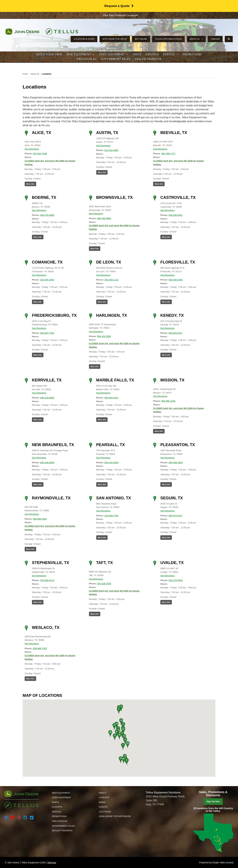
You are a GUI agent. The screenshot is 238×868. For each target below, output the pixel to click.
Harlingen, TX (112, 315)
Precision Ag (87, 59)
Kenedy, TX (172, 315)
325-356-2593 (47, 280)
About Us (196, 39)
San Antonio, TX (114, 498)
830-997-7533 (47, 333)
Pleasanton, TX (178, 445)
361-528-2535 (104, 584)
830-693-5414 (111, 398)
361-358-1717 (168, 154)
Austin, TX (107, 133)
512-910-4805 (111, 150)
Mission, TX (172, 380)
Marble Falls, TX (115, 380)
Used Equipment (114, 55)
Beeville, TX (174, 133)
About (103, 793)
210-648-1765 (111, 516)
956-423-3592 (104, 336)
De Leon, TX (109, 262)
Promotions (192, 55)
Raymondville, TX (51, 498)
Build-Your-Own (49, 55)
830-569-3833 (176, 463)
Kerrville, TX (47, 380)
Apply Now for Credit (115, 39)
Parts (137, 55)
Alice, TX (41, 133)
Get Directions (32, 149)
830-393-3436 (176, 280)
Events (103, 807)
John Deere (22, 32)
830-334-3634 (111, 463)
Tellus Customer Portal (169, 39)
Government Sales (116, 59)
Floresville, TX (178, 262)
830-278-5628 (176, 580)
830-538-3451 (176, 215)
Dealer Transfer (148, 59)
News (102, 802)
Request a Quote (119, 6)
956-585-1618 (168, 401)
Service (171, 55)
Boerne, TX (44, 197)
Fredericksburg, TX (54, 315)
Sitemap (52, 863)
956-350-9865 (104, 218)
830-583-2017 (176, 333)
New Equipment (80, 55)
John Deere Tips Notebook (115, 816)
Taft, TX (105, 563)
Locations (105, 812)
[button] (123, 746)
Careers (215, 39)
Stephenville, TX (50, 563)
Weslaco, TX (46, 627)
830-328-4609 (47, 463)
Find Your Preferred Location (120, 15)
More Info (30, 184)
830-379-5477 (176, 516)
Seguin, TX (172, 498)
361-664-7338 (40, 154)
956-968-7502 (40, 648)
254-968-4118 (47, 580)
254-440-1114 (111, 280)
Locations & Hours (84, 39)
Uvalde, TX (172, 563)
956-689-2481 (40, 519)
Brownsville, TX (114, 197)
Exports (152, 55)
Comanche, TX (47, 262)
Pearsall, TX (110, 445)
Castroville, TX (178, 197)
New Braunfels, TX (53, 445)
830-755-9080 (47, 215)
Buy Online (141, 39)
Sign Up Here (213, 801)
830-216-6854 (47, 398)
